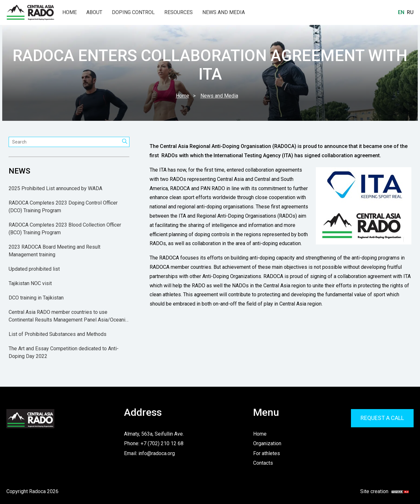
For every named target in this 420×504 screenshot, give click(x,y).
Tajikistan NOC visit (30, 283)
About (94, 12)
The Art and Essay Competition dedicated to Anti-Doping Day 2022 (64, 352)
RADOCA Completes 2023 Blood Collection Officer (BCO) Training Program (65, 229)
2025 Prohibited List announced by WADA (55, 188)
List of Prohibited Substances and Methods (58, 334)
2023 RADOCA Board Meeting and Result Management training (54, 251)
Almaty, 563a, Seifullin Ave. (154, 434)
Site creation (381, 492)
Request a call (382, 418)
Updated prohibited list (34, 269)
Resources (179, 12)
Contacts (263, 463)
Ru (410, 12)
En (401, 12)
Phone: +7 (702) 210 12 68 (154, 443)
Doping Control (133, 12)
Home (70, 12)
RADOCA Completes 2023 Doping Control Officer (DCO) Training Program (63, 207)
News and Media (224, 12)
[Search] (125, 142)
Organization (267, 443)
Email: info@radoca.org (149, 453)
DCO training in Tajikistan (36, 298)
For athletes (267, 453)
